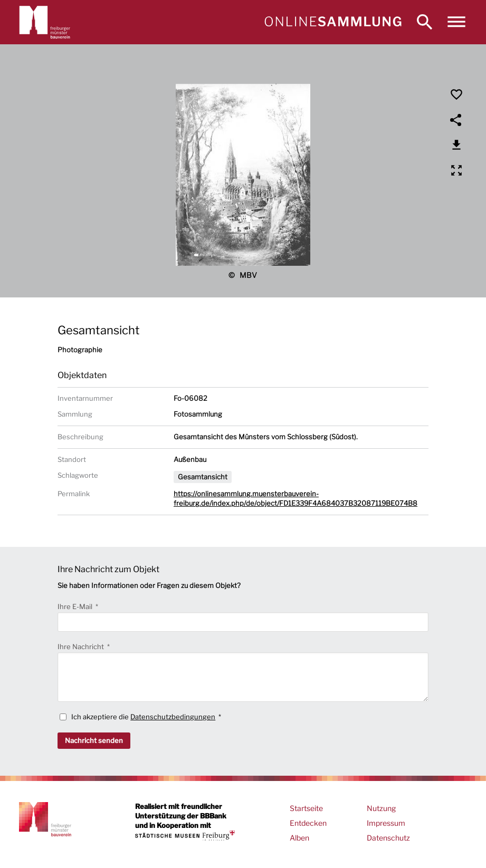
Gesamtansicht (203, 477)
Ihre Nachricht (82, 647)
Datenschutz (388, 838)
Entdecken (308, 823)
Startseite (306, 808)
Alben (299, 838)
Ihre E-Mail (76, 606)
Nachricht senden (94, 740)
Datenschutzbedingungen (173, 717)
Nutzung (381, 808)
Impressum (386, 823)
